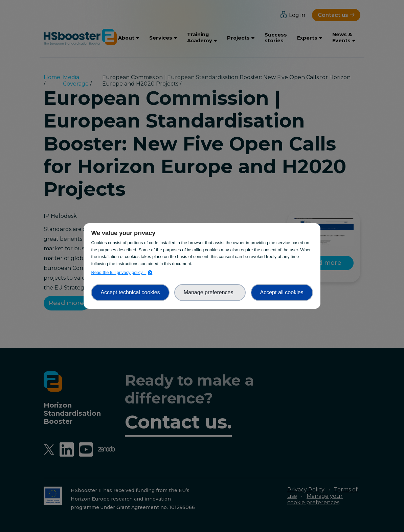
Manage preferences (210, 292)
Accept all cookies (282, 292)
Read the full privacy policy (119, 272)
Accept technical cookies (130, 292)
